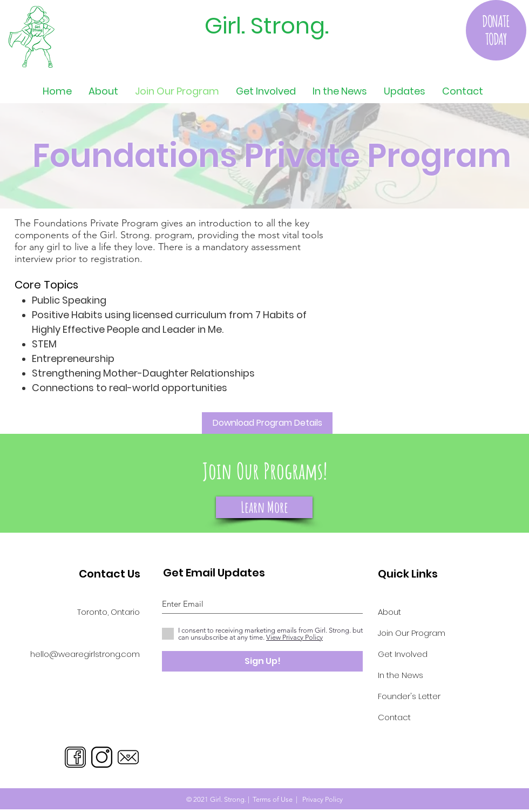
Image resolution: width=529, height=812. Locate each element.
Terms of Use (273, 799)
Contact (394, 717)
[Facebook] (75, 757)
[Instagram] (102, 757)
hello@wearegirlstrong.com (85, 654)
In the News (401, 675)
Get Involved (403, 654)
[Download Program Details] (267, 423)
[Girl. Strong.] (263, 26)
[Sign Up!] (262, 661)
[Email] (128, 757)
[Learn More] (264, 507)
